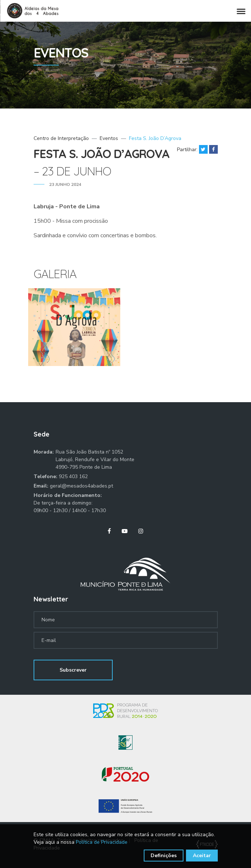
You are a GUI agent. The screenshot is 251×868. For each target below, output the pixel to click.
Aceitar (202, 856)
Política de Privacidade (102, 842)
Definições (164, 856)
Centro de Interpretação (61, 138)
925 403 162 (73, 476)
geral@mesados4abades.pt (81, 486)
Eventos (109, 138)
